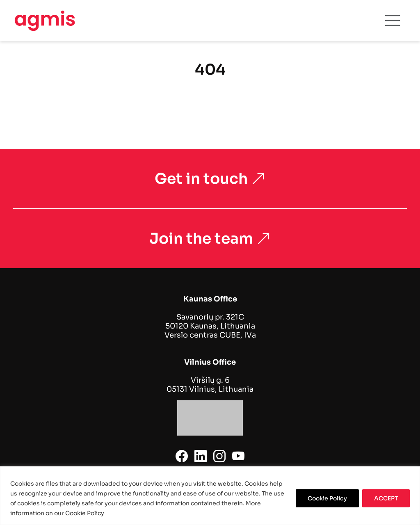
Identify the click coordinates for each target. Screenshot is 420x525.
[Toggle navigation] (393, 21)
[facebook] (182, 457)
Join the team (210, 239)
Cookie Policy (327, 498)
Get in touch (210, 179)
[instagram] (219, 457)
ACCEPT (386, 498)
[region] (210, 496)
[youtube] (238, 457)
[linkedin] (201, 457)
